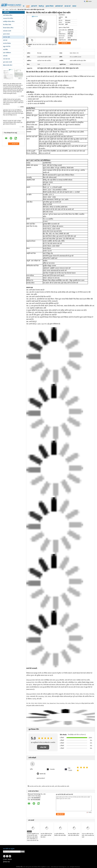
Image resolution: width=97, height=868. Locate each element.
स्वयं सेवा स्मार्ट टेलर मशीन (35, 786)
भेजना (23, 852)
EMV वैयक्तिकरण (7, 53)
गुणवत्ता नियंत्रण (50, 6)
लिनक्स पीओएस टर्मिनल (8, 28)
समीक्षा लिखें (43, 747)
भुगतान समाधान (6, 34)
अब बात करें (67, 6)
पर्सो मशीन (5, 56)
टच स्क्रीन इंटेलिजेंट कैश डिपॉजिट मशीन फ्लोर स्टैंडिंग (60, 835)
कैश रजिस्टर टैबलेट (7, 25)
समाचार (74, 6)
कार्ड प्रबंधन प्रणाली (7, 31)
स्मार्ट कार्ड (5, 40)
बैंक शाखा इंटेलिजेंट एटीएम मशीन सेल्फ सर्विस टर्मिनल (74, 835)
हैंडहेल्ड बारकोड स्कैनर (8, 65)
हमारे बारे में (34, 6)
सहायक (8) (43, 774)
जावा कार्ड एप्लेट (7, 59)
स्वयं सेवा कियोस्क (7, 43)
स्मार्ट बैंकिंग (5, 50)
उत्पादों (28, 6)
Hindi (90, 1)
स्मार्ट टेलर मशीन (13, 10)
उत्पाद (7, 10)
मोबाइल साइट (6, 862)
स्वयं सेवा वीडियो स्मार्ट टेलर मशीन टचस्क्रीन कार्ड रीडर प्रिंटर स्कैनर (46, 835)
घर (24, 6)
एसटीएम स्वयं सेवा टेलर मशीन (48, 786)
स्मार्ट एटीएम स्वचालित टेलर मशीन (62, 786)
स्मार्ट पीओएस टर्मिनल (8, 15)
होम (3, 10)
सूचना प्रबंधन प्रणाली (7, 62)
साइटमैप (10, 859)
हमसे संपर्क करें (59, 6)
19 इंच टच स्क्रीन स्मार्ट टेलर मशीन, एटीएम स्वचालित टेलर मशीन (88, 835)
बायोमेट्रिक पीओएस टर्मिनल (9, 22)
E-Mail (5, 859)
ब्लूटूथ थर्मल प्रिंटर (7, 46)
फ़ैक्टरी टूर (41, 6)
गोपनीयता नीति (19, 867)
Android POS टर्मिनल (8, 18)
